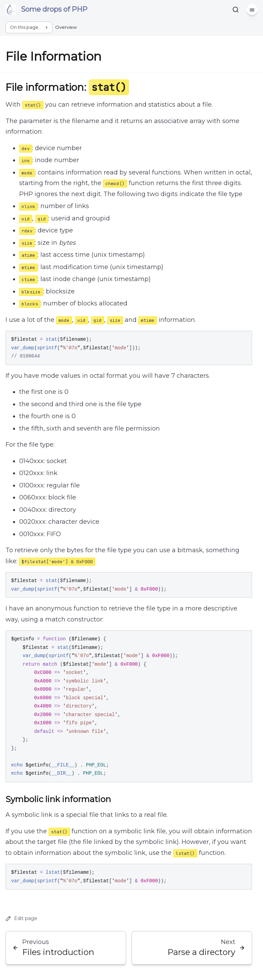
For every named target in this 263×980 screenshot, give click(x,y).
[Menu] (252, 10)
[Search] (236, 10)
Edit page (21, 918)
